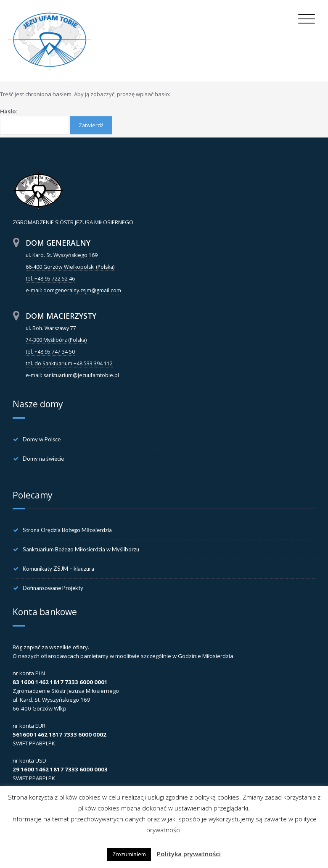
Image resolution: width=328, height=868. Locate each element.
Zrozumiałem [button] (129, 854)
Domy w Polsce (42, 439)
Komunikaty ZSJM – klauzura (58, 569)
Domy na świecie (43, 459)
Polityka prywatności (189, 854)
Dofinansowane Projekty (53, 588)
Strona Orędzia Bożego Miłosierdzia (67, 530)
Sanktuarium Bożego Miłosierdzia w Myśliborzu (81, 549)
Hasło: (34, 121)
